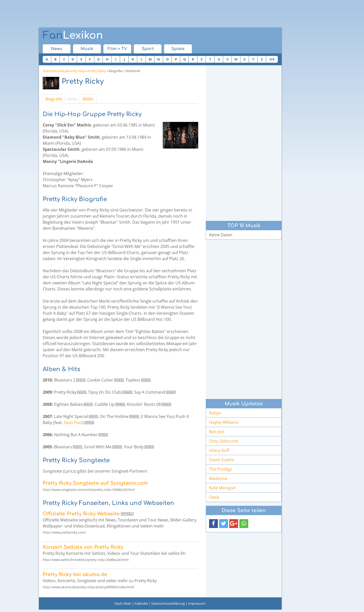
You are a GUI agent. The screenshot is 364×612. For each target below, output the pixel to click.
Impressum (197, 603)
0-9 (272, 59)
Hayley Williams (224, 422)
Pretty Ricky (97, 71)
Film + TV (117, 49)
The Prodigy (220, 469)
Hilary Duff (219, 450)
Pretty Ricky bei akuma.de (75, 574)
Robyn (215, 413)
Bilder (88, 99)
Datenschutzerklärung (168, 603)
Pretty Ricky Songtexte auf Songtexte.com (95, 483)
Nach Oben (123, 603)
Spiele (178, 49)
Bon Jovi (217, 432)
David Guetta (222, 460)
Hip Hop (79, 71)
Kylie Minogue (222, 488)
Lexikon (73, 35)
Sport (148, 49)
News (57, 49)
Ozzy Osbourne (224, 441)
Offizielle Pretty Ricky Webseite (81, 514)
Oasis (214, 497)
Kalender (141, 603)
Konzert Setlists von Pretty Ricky (83, 547)
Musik (87, 49)
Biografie (54, 99)
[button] (213, 524)
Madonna (218, 478)
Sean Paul (73, 423)
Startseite (50, 71)
